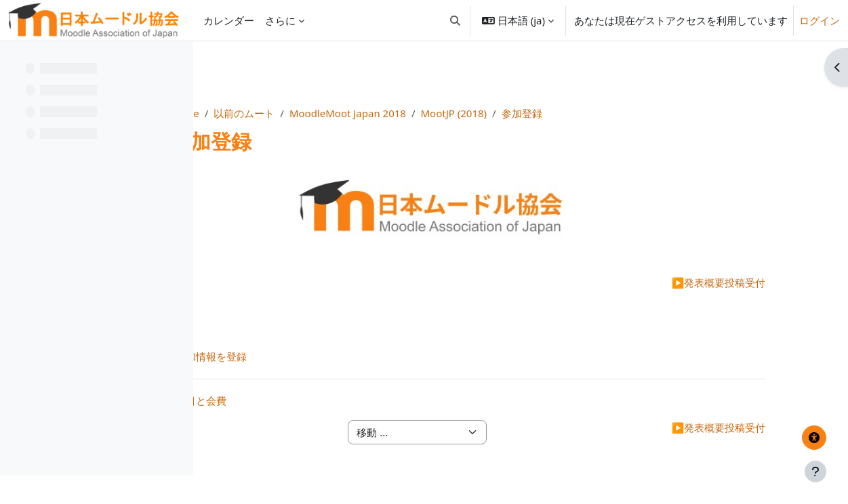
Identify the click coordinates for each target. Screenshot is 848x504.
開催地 (287, 282)
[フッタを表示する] (815, 471)
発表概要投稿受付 (707, 282)
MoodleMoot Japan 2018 (481, 113)
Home (318, 113)
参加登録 (655, 113)
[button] (455, 20)
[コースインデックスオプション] (177, 61)
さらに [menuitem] (280, 20)
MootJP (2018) (587, 113)
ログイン (820, 20)
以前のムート (378, 113)
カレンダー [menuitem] (229, 20)
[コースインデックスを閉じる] (14, 61)
